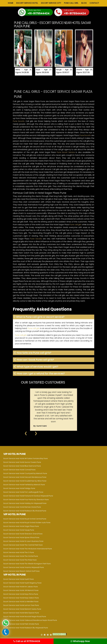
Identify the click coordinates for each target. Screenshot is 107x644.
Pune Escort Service (66, 152)
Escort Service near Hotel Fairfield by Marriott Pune (24, 485)
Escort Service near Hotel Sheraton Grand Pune (23, 534)
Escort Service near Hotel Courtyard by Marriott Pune (25, 473)
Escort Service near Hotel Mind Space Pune (21, 613)
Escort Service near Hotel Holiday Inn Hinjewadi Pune (25, 503)
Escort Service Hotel (27, 3)
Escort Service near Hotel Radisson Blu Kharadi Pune (25, 511)
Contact (94, 3)
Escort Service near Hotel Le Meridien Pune (21, 601)
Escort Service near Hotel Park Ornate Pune (21, 624)
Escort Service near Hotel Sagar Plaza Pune (21, 526)
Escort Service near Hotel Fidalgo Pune (19, 488)
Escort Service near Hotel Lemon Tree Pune (21, 605)
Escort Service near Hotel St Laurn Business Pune (23, 541)
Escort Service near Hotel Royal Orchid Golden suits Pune (27, 522)
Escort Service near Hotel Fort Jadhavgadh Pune (23, 492)
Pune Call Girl (71, 3)
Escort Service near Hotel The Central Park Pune (23, 545)
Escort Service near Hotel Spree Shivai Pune (21, 537)
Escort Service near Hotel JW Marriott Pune (21, 590)
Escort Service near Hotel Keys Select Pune (21, 598)
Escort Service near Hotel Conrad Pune (19, 470)
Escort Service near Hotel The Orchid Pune (21, 556)
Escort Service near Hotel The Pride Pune (20, 560)
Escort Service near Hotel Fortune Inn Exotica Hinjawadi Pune (28, 496)
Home (11, 3)
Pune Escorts (19, 121)
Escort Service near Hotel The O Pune (19, 552)
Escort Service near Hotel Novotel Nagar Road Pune (25, 616)
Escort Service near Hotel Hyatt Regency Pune (22, 583)
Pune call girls (76, 225)
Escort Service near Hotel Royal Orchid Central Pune (25, 519)
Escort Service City (51, 3)
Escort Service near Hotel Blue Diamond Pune (22, 466)
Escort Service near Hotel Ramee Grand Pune (22, 507)
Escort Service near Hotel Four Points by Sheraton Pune (26, 499)
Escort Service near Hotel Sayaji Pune (19, 530)
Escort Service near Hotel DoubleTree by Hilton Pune (25, 481)
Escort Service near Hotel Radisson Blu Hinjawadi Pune (26, 628)
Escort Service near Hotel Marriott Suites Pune (22, 609)
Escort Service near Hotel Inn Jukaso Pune (21, 587)
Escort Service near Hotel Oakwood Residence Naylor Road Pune (30, 620)
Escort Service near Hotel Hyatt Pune (19, 579)
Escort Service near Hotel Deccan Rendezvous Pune (25, 477)
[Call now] (6, 635)
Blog (84, 3)
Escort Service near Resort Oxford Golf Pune (21, 571)
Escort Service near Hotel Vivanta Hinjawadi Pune (24, 567)
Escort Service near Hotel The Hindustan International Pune (28, 549)
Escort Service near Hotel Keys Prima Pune (21, 594)
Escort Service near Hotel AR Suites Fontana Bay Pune (26, 458)
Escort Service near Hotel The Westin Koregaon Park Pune (27, 564)
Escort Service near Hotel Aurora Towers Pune (22, 462)
